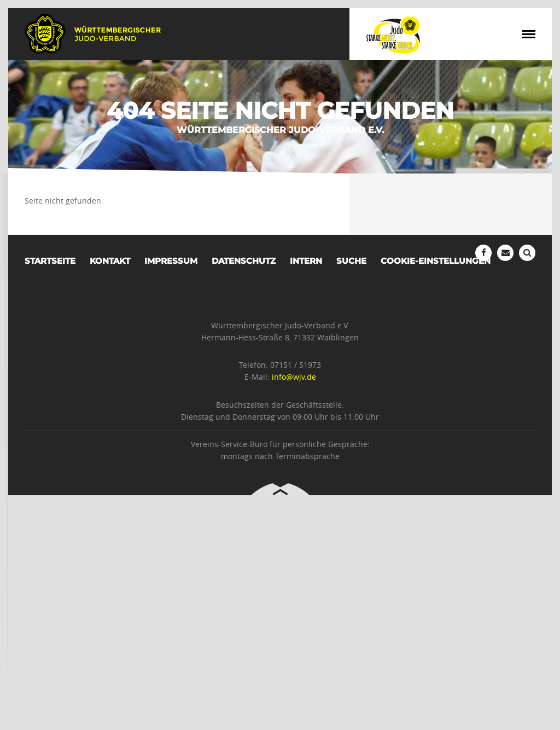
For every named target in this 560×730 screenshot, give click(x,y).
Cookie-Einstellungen (436, 261)
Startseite (50, 261)
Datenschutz (244, 261)
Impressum (171, 261)
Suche (351, 261)
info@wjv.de (294, 377)
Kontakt (110, 261)
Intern (306, 261)
